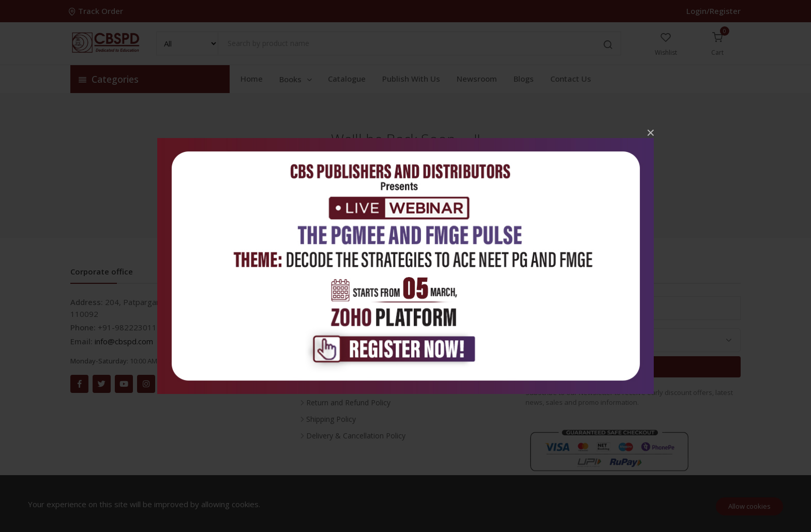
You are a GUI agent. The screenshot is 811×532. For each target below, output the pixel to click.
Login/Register (714, 11)
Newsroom (477, 79)
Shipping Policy (331, 419)
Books (296, 79)
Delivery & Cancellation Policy (356, 436)
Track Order (97, 11)
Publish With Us (411, 79)
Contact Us (571, 79)
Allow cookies (749, 506)
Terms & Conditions (340, 386)
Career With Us (331, 320)
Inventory (322, 303)
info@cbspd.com (124, 341)
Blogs (524, 79)
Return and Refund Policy (348, 402)
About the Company (340, 353)
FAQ (313, 336)
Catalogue (347, 79)
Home (252, 79)
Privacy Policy (329, 369)
